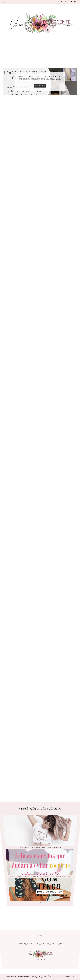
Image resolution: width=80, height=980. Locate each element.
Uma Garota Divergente (21, 976)
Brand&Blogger (59, 976)
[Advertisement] (40, 53)
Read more (40, 86)
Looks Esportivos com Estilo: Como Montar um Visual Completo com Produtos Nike (40, 78)
